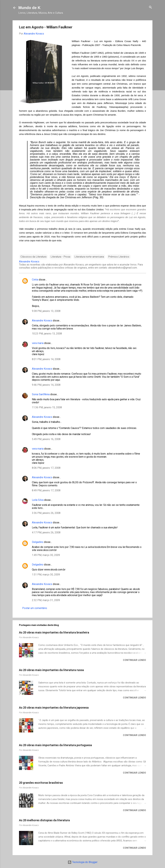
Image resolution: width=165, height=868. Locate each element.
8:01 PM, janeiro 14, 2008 (46, 359)
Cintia (35, 280)
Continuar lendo (134, 660)
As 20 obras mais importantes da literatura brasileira (54, 632)
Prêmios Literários (119, 257)
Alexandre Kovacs (42, 321)
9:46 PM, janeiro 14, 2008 (46, 385)
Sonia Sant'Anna (41, 394)
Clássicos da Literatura (33, 257)
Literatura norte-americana (89, 257)
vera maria (38, 343)
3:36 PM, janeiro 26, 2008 (46, 513)
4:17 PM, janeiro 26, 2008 (46, 532)
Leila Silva (38, 500)
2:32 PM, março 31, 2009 (46, 600)
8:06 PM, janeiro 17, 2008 (46, 468)
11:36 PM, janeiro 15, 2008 (47, 407)
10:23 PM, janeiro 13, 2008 (47, 334)
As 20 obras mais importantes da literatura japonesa (54, 708)
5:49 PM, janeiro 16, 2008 (46, 439)
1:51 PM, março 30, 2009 (46, 575)
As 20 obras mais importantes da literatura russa (51, 670)
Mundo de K (29, 8)
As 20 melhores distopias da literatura (44, 820)
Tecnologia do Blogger (83, 862)
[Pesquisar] (150, 7)
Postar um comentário (35, 608)
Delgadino (38, 542)
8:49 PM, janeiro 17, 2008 (46, 490)
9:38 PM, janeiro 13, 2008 (46, 311)
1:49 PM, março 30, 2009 (46, 555)
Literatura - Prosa (60, 257)
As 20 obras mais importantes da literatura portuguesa (55, 745)
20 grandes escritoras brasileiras (41, 783)
